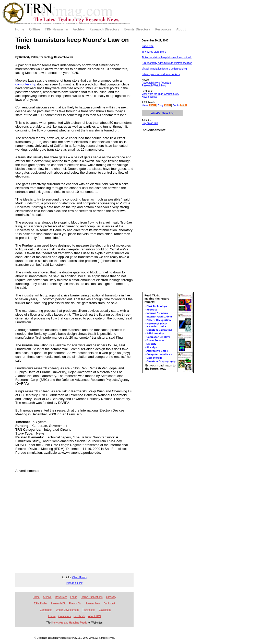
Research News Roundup (156, 83)
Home (36, 597)
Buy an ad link (150, 123)
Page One (148, 46)
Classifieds (105, 610)
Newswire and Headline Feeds (70, 623)
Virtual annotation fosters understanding (164, 69)
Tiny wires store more (154, 52)
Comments (64, 616)
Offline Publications (92, 597)
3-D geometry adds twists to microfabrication (167, 63)
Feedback (79, 616)
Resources (61, 597)
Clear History (80, 577)
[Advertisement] (48, 521)
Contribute (46, 610)
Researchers (93, 603)
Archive (47, 597)
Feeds (74, 597)
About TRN (94, 616)
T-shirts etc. (89, 610)
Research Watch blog (154, 86)
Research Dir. (59, 603)
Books (176, 106)
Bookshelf (109, 603)
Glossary (111, 597)
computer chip (26, 84)
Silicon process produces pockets (161, 74)
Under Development (67, 610)
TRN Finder (41, 603)
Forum (52, 616)
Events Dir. (75, 603)
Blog (160, 106)
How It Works (149, 97)
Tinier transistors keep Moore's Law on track (167, 57)
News (145, 106)
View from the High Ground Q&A (160, 94)
